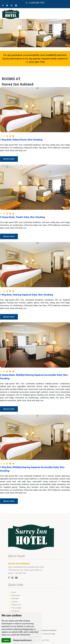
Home (14, 592)
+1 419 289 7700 (20, 573)
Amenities (15, 598)
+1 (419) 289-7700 (36, 3)
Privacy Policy (44, 640)
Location (15, 602)
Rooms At (11, 79)
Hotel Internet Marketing (44, 634)
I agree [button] (6, 640)
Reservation (16, 595)
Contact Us (16, 611)
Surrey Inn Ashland (18, 84)
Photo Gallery (16, 608)
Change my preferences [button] (22, 640)
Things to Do (16, 605)
